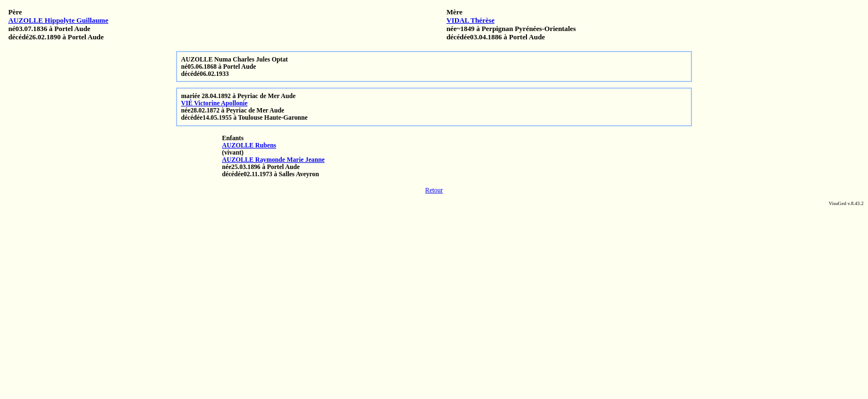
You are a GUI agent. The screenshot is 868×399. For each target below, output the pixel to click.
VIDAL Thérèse (470, 21)
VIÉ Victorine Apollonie (214, 103)
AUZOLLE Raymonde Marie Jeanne (273, 160)
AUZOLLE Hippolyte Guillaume (58, 21)
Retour (434, 190)
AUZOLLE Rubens (249, 145)
